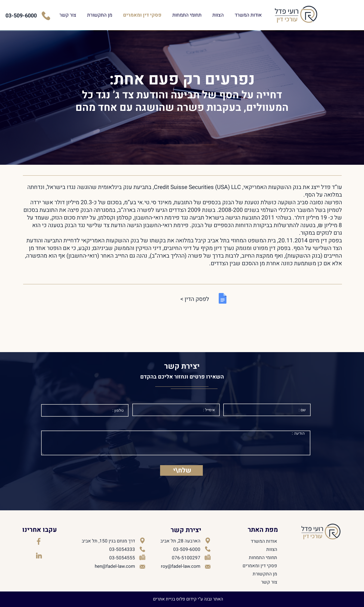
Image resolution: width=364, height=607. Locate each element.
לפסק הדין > (195, 299)
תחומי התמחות (210, 15)
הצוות (241, 15)
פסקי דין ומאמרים (165, 15)
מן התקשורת (123, 15)
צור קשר (91, 15)
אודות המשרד (271, 15)
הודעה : (176, 443)
